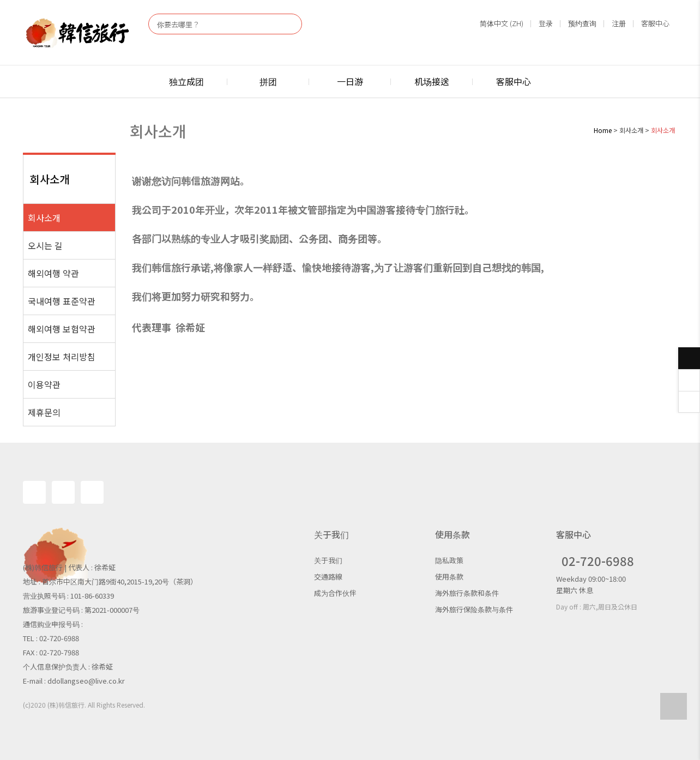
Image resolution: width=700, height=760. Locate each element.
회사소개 (44, 218)
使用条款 (449, 577)
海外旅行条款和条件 (467, 593)
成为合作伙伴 (335, 593)
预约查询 (582, 23)
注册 (619, 23)
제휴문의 (44, 412)
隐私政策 (449, 560)
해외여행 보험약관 (62, 329)
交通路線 (328, 577)
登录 (546, 23)
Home (603, 130)
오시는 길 (45, 245)
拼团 (268, 81)
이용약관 (44, 384)
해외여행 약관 (53, 273)
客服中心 (655, 23)
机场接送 (432, 81)
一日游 (350, 81)
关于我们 (328, 560)
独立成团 (186, 81)
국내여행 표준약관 (62, 301)
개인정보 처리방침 (62, 357)
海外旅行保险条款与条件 (474, 609)
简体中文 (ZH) (502, 23)
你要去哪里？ (178, 24)
